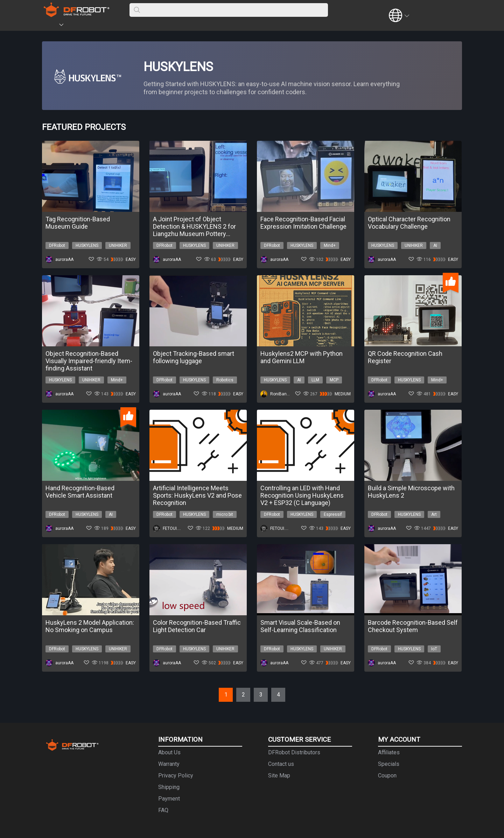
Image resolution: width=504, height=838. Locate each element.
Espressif (333, 514)
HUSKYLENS (87, 245)
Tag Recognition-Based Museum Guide (78, 223)
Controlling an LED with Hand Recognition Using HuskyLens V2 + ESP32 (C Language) (302, 495)
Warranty (169, 764)
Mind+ (330, 245)
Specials (389, 764)
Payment (169, 799)
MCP (334, 380)
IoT (434, 649)
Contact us (281, 764)
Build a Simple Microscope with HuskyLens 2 (411, 492)
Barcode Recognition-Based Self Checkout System (413, 626)
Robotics (225, 380)
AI (435, 245)
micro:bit (225, 514)
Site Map (279, 775)
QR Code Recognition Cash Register (405, 357)
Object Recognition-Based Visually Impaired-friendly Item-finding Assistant (89, 361)
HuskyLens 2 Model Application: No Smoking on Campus (90, 626)
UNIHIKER (118, 245)
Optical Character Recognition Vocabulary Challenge (409, 223)
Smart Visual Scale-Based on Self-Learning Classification (300, 626)
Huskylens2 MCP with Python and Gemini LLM (302, 357)
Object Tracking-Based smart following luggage (194, 357)
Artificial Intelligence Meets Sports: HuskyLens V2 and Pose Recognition (197, 495)
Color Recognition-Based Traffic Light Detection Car (197, 626)
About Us (169, 752)
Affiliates (389, 752)
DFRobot (57, 245)
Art (434, 514)
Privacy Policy (176, 775)
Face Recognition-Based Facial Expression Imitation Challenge (303, 223)
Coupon (387, 775)
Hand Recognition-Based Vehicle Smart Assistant (80, 492)
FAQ (163, 810)
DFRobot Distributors (294, 752)
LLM (315, 380)
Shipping (169, 787)
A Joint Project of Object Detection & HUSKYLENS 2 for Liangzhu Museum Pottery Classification (194, 226)
